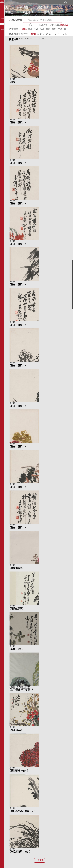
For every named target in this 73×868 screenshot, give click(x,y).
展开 (65, 2)
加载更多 (40, 860)
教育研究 (8, 12)
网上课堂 (28, 12)
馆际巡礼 (48, 12)
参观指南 (23, 7)
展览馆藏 (43, 7)
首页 (5, 7)
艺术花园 (8, 18)
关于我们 (28, 18)
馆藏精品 (64, 25)
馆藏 (57, 25)
